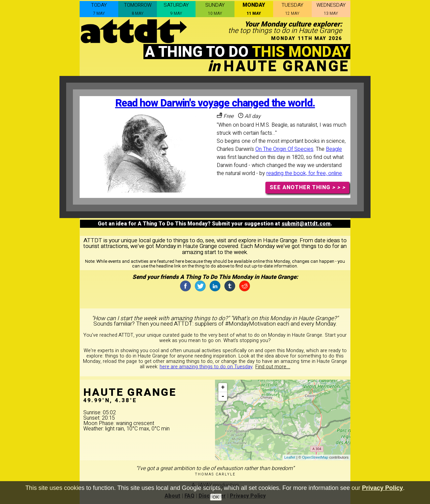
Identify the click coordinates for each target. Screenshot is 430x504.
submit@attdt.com (306, 224)
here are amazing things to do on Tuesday (206, 367)
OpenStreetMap (315, 457)
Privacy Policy (383, 492)
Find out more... (273, 367)
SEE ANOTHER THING (308, 187)
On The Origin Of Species (284, 149)
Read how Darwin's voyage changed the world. (215, 103)
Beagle (334, 149)
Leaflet (290, 457)
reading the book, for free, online (304, 173)
